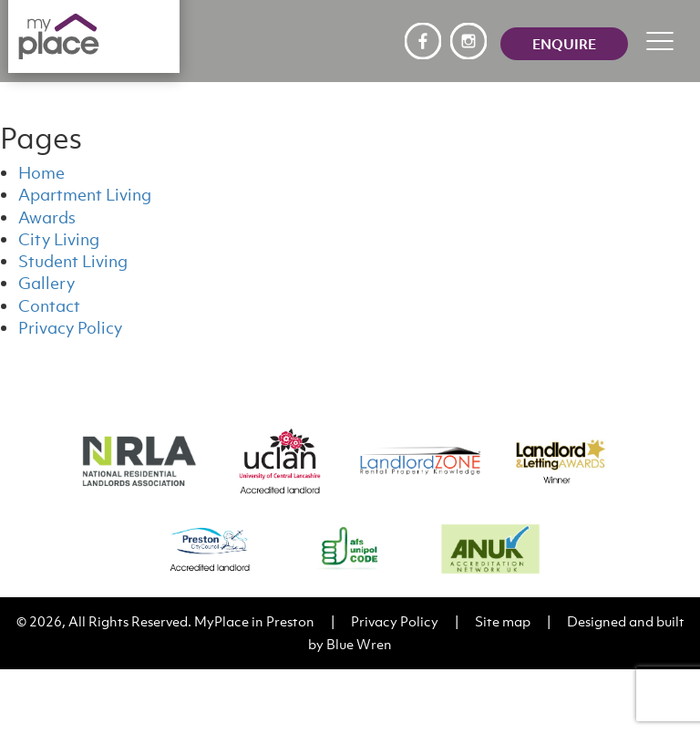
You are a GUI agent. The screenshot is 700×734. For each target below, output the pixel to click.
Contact (49, 306)
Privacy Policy (70, 328)
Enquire (564, 44)
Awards (47, 217)
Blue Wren (359, 644)
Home (41, 173)
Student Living (73, 261)
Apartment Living (85, 195)
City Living (59, 239)
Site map (503, 621)
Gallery (46, 283)
